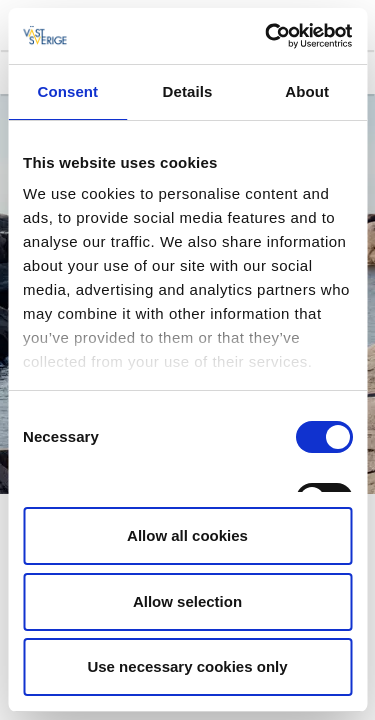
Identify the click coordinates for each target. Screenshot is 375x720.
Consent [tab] (67, 91)
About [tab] (307, 91)
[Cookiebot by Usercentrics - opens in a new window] (267, 36)
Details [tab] (188, 91)
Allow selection (187, 601)
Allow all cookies (187, 535)
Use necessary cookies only (187, 666)
